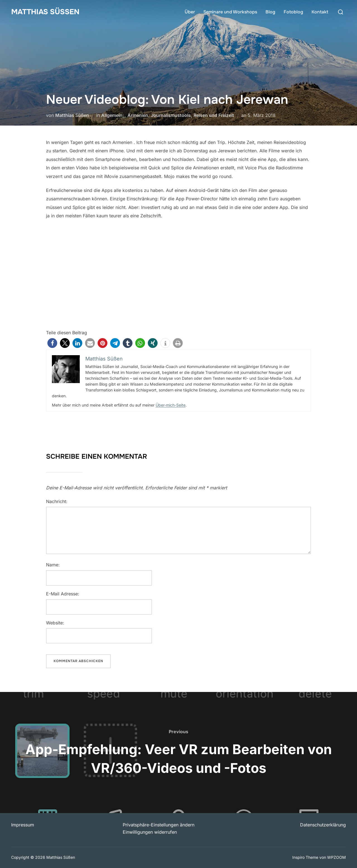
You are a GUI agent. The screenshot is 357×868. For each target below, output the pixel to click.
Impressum (23, 825)
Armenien (138, 115)
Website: (55, 623)
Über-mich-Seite (171, 405)
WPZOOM (337, 857)
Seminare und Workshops (230, 12)
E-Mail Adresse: (63, 594)
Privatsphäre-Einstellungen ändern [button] (159, 825)
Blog (270, 12)
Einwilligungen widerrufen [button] (150, 832)
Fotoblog (293, 12)
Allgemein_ (113, 115)
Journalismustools (171, 115)
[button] (52, 343)
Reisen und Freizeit (214, 115)
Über (190, 12)
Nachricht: (57, 501)
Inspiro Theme (305, 857)
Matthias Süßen (45, 12)
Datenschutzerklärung (323, 825)
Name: (53, 565)
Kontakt (320, 12)
